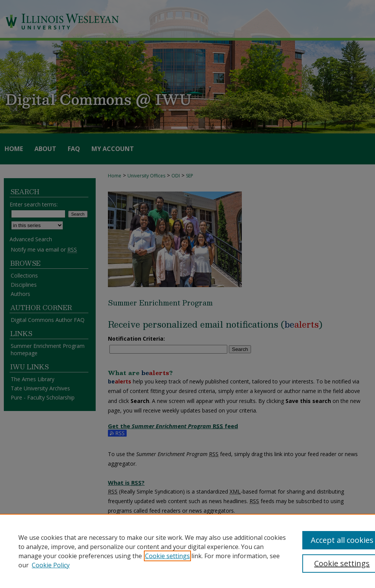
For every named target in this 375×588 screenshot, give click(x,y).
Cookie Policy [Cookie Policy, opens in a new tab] (51, 565)
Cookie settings (167, 556)
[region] (187, 551)
